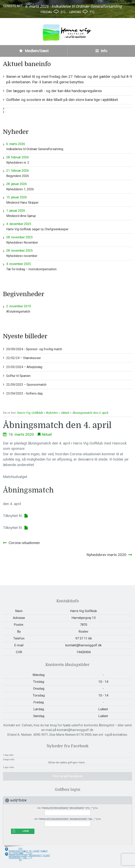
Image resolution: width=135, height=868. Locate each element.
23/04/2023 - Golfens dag (24, 393)
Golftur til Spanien (18, 376)
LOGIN (26, 831)
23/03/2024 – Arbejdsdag (24, 367)
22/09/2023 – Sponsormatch (26, 385)
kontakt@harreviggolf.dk (83, 645)
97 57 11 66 (84, 638)
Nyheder (52, 413)
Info (101, 51)
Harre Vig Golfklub (30, 413)
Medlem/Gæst (34, 51)
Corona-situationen (24, 543)
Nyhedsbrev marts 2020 (106, 555)
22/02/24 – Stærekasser (24, 358)
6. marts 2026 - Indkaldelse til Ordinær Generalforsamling (73, 6)
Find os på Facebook (68, 776)
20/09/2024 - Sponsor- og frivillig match (34, 349)
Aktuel (65, 413)
